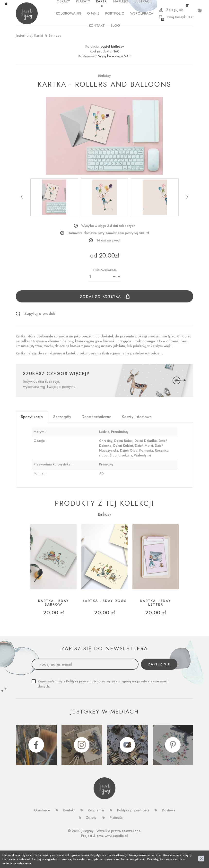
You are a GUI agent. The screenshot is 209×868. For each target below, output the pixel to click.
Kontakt (97, 26)
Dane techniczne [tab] (96, 417)
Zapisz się (159, 664)
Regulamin (96, 810)
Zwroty (91, 817)
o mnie (93, 13)
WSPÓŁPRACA (142, 13)
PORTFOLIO (115, 13)
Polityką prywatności (82, 681)
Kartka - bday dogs (104, 601)
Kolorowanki (69, 13)
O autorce (42, 810)
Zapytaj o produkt (40, 314)
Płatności (116, 817)
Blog (115, 26)
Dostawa (169, 810)
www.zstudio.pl (116, 836)
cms (100, 836)
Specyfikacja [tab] (32, 417)
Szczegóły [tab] (62, 417)
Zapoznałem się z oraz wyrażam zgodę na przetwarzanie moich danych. (104, 684)
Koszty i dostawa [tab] (137, 417)
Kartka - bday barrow (53, 603)
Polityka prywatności (133, 810)
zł (177, 17)
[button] (22, 197)
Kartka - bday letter (156, 603)
